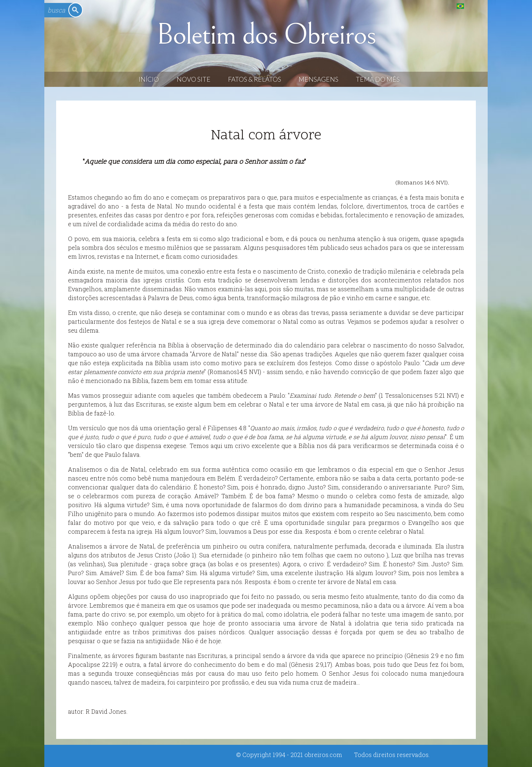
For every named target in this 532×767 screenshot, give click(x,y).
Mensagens (318, 79)
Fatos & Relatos (255, 79)
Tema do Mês (378, 79)
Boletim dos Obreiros (266, 35)
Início (149, 79)
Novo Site (194, 79)
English (475, 6)
